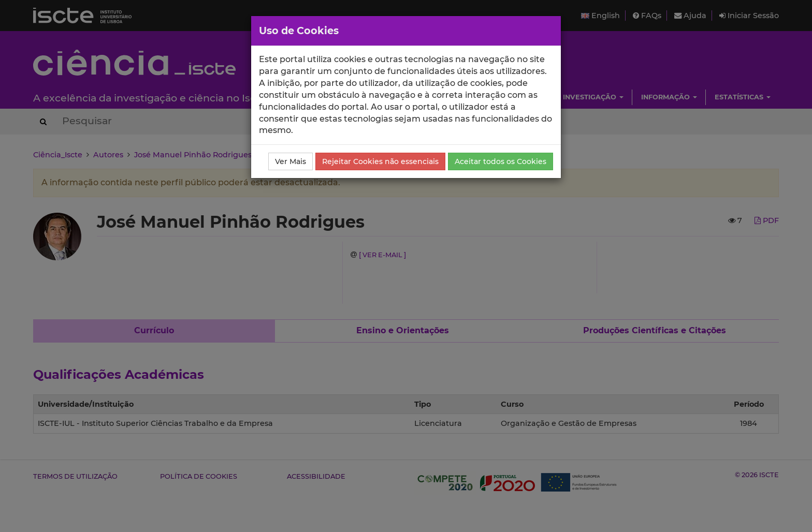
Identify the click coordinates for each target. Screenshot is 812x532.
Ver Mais (291, 161)
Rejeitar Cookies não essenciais (380, 161)
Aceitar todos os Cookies (501, 161)
